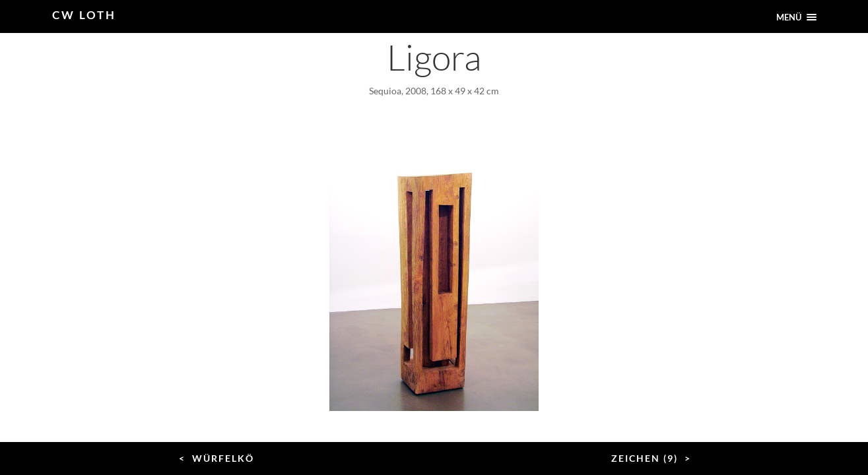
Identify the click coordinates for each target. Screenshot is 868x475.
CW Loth (84, 15)
